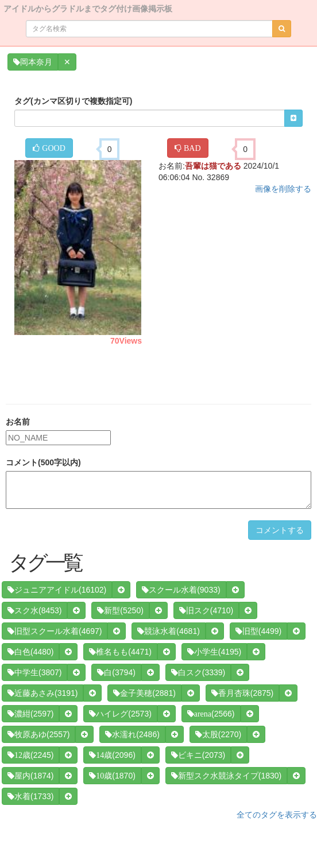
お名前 (18, 422)
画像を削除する (283, 189)
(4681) (168, 631)
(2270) (218, 734)
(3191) (42, 693)
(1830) (226, 776)
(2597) (30, 714)
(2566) (211, 714)
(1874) (30, 776)
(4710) (206, 610)
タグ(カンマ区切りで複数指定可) (73, 101)
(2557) (38, 734)
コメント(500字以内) (43, 462)
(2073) (198, 755)
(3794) (116, 672)
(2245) (30, 755)
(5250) (120, 610)
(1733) (30, 796)
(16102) (57, 590)
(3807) (34, 672)
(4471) (120, 652)
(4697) (55, 631)
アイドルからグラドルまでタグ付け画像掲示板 (88, 8)
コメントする (280, 530)
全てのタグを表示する (277, 815)
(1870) (112, 776)
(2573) (120, 714)
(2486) (132, 734)
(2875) (242, 693)
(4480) (30, 652)
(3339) (198, 672)
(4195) (214, 652)
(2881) (144, 693)
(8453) (34, 610)
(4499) (258, 631)
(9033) (181, 590)
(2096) (112, 755)
